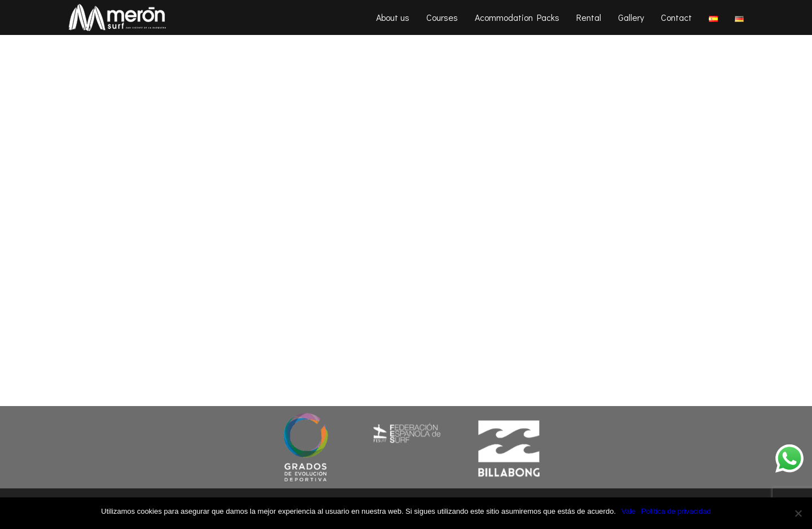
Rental (589, 17)
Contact (676, 17)
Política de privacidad (676, 511)
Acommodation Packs (517, 17)
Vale (628, 511)
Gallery (631, 17)
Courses (442, 17)
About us (393, 17)
